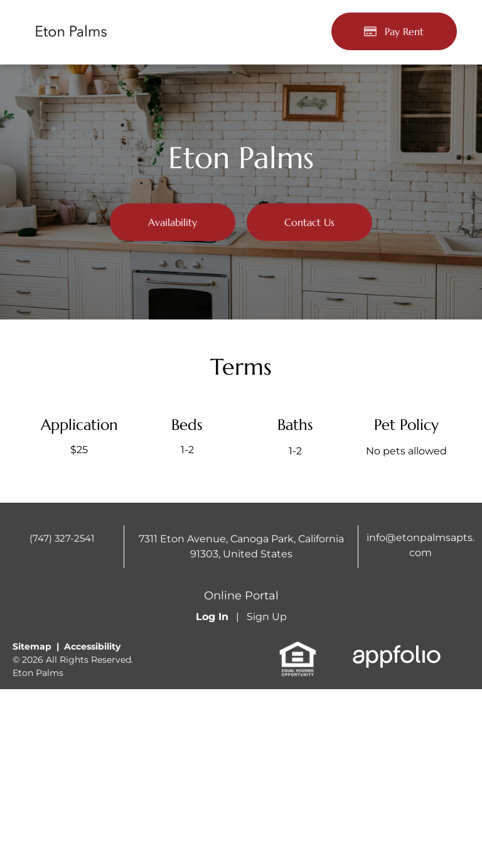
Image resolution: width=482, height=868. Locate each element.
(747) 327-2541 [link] (62, 538)
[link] (298, 647)
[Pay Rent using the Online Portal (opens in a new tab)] (394, 31)
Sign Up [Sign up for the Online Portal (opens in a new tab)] (267, 617)
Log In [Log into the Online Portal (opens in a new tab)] (212, 617)
